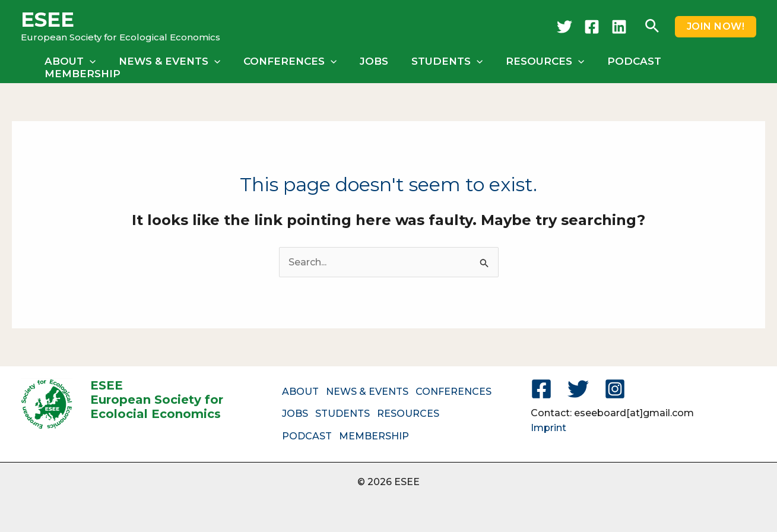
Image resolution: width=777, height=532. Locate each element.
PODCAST (623, 65)
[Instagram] (615, 387)
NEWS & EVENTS (172, 65)
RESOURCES (537, 65)
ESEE (47, 20)
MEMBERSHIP (708, 65)
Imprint (548, 427)
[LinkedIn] (619, 27)
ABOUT (76, 65)
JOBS (372, 65)
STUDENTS (442, 65)
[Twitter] (564, 27)
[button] (652, 27)
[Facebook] (592, 27)
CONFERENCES (290, 65)
